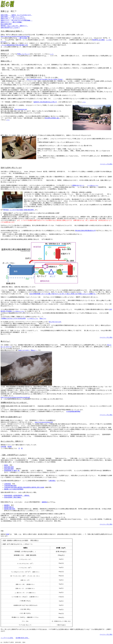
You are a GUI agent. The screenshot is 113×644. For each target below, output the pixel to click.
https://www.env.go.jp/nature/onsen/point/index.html (15, 36)
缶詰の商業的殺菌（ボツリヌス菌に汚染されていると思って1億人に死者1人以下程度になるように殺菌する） (63, 294)
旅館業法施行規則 (10, 509)
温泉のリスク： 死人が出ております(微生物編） (16, 20)
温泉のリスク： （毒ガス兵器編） (12, 22)
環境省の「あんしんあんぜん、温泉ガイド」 (14, 26)
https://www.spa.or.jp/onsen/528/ (44, 422)
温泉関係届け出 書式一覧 (12, 471)
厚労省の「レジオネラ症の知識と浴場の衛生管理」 (19, 210)
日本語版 (3, 447)
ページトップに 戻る (106, 337)
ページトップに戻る (106, 164)
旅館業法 (44, 502)
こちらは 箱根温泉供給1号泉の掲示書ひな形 (14, 45)
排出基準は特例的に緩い (52, 118)
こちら (84, 102)
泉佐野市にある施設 (98, 40)
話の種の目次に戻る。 (23, 638)
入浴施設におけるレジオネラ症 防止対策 (13, 318)
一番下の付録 (23, 38)
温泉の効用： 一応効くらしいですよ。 (13, 17)
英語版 (10, 447)
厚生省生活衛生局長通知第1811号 (85, 231)
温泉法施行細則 (9, 469)
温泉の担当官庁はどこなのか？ (10, 28)
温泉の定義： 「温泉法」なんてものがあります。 (16, 15)
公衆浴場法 (52, 481)
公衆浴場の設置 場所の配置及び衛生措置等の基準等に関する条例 (24, 487)
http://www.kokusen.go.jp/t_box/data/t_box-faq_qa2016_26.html (45, 79)
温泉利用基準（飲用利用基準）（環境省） (17, 496)
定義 (8, 534)
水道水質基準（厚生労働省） (13, 497)
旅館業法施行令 (9, 507)
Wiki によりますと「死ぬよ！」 (28, 350)
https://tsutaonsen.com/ (21, 109)
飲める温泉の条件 (6, 24)
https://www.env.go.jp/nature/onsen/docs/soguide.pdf (15, 397)
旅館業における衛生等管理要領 (14, 489)
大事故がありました (78, 185)
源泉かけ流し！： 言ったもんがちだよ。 (14, 19)
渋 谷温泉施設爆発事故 (73, 411)
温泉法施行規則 (9, 467)
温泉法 (6, 465)
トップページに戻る (7, 638)
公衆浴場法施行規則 (10, 486)
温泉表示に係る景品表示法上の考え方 (45, 102)
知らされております (55, 322)
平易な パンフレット (23, 54)
